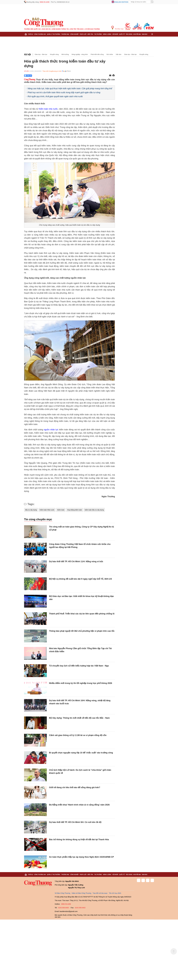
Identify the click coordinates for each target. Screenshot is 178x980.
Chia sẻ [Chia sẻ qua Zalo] (28, 76)
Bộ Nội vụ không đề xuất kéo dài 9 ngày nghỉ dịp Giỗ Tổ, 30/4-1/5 (80, 579)
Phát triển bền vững (97, 54)
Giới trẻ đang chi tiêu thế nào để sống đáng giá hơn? (75, 787)
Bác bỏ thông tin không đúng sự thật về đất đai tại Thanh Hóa (79, 840)
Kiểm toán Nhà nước (47, 510)
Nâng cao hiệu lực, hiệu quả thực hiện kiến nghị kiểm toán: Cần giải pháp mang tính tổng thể (70, 89)
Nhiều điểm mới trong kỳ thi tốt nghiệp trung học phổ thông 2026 (81, 683)
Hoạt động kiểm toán (75, 510)
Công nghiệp (74, 34)
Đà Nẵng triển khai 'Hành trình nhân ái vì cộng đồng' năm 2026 (79, 805)
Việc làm (119, 54)
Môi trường (65, 54)
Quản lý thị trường (54, 34)
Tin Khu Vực (117, 28)
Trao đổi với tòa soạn (100, 893)
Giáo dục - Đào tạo (41, 54)
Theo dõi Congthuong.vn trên (52, 71)
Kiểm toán (61, 510)
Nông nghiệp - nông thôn (80, 54)
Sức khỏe (110, 54)
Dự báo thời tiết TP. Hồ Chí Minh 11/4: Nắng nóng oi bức (76, 561)
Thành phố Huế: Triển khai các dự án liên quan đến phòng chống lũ (82, 614)
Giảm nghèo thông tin (60, 29)
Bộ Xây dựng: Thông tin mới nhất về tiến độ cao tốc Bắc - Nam (79, 718)
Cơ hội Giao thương (92, 29)
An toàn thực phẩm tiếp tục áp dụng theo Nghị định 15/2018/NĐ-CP (81, 857)
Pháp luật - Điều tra (86, 34)
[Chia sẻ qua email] (110, 76)
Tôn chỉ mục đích (115, 893)
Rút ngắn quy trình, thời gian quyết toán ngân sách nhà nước (55, 96)
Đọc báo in (46, 29)
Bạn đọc (145, 34)
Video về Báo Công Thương (81, 893)
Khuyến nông (54, 54)
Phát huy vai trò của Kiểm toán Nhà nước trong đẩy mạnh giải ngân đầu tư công (64, 92)
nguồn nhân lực (51, 430)
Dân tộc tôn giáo (77, 29)
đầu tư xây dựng (31, 510)
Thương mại (65, 34)
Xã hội (27, 54)
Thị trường (98, 34)
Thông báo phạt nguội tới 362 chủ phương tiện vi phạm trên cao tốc (82, 631)
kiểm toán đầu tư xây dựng (94, 510)
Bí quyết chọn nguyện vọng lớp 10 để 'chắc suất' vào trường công (81, 753)
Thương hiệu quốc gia (32, 29)
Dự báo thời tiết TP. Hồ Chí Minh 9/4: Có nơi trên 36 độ (75, 822)
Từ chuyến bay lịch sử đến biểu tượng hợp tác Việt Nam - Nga (79, 666)
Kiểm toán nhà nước (48, 109)
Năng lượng (107, 34)
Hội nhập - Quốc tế (118, 34)
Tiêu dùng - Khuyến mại (133, 34)
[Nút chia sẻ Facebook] (42, 76)
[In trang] (114, 76)
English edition (121, 2)
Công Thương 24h (40, 34)
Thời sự (30, 34)
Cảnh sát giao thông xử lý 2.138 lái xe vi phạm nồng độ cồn (78, 735)
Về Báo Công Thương (62, 893)
